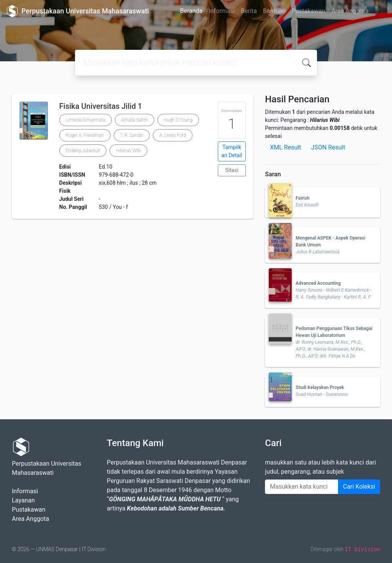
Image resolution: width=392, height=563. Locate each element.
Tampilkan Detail (232, 151)
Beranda (191, 11)
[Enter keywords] (302, 487)
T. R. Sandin (132, 135)
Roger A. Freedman (85, 135)
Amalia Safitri (135, 120)
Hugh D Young (178, 120)
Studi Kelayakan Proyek (320, 387)
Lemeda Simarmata (86, 120)
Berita (249, 11)
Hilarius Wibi (128, 151)
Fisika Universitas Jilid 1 (101, 106)
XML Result (285, 147)
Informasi (222, 11)
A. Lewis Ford (173, 135)
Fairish (302, 198)
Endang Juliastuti (83, 151)
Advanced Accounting (318, 283)
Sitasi (232, 170)
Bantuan (274, 11)
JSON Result (328, 147)
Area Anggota (350, 11)
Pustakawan (308, 11)
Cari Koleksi (359, 487)
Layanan (23, 500)
